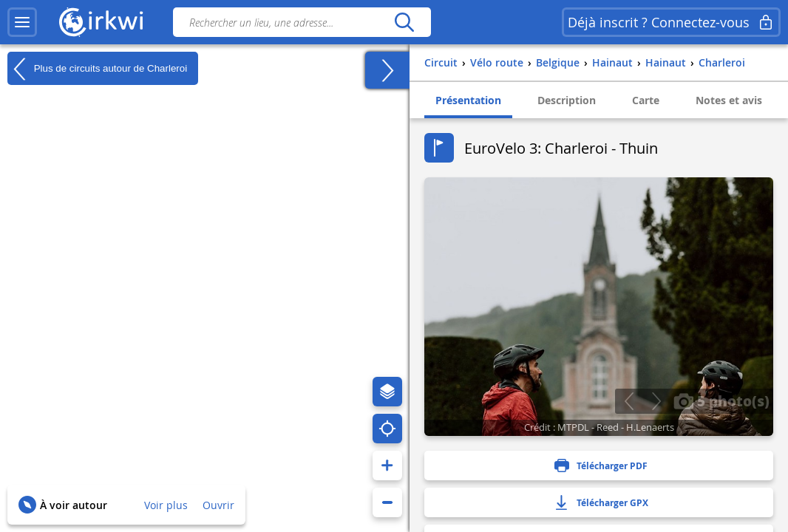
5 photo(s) (721, 400)
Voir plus (166, 505)
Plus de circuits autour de (97, 69)
